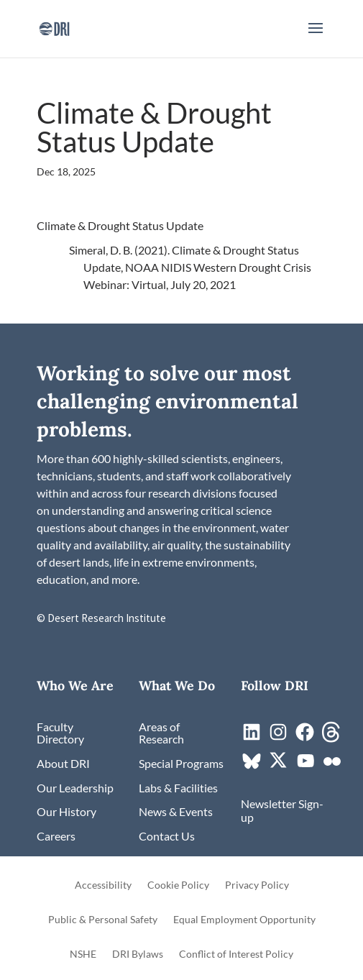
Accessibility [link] (103, 885)
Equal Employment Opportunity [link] (244, 920)
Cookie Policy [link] (178, 885)
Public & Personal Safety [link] (103, 920)
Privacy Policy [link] (257, 885)
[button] (316, 37)
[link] (54, 27)
